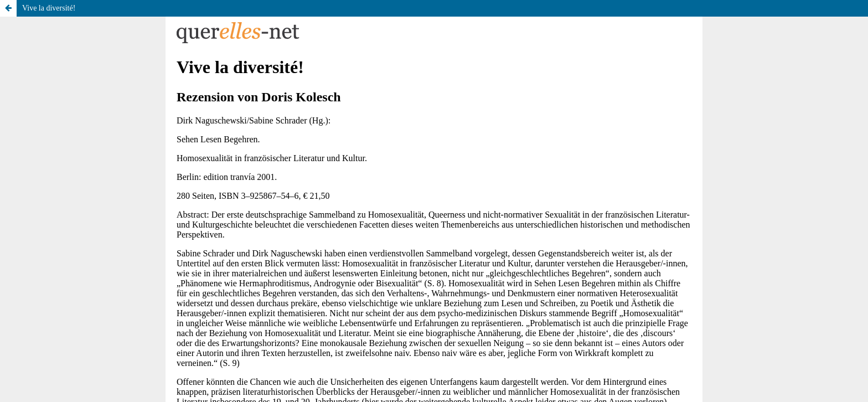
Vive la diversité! (49, 8)
